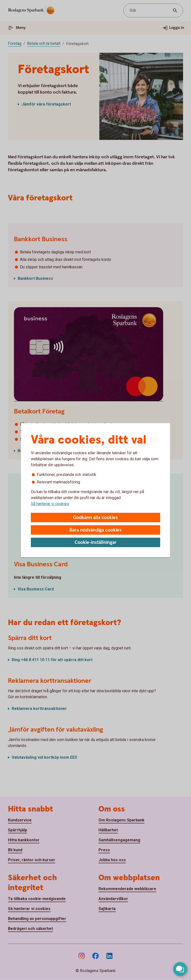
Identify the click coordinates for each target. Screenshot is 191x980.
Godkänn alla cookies (95, 518)
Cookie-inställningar (96, 543)
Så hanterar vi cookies (50, 504)
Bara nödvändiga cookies (95, 530)
